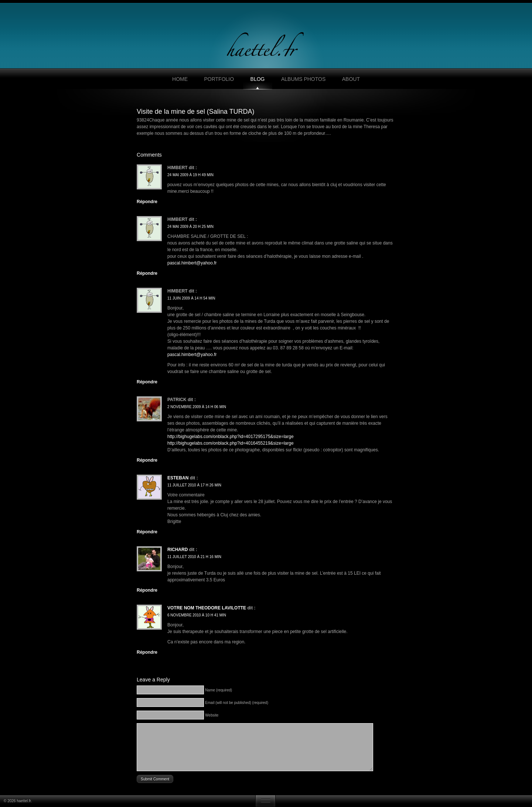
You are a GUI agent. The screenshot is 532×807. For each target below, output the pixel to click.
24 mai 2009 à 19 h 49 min (190, 175)
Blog (258, 79)
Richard (178, 550)
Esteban (178, 478)
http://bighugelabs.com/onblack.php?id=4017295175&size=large (231, 437)
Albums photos (303, 79)
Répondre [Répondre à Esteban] (147, 532)
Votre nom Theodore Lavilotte (207, 608)
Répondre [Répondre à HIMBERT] (147, 382)
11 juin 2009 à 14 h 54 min (191, 298)
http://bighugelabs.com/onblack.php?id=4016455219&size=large (231, 443)
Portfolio (219, 79)
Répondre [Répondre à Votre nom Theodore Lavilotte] (147, 652)
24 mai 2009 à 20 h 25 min (190, 227)
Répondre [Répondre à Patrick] (147, 460)
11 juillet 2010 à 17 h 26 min (194, 485)
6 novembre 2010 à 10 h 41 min (197, 615)
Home (180, 79)
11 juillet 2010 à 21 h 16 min (194, 557)
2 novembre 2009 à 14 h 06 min (197, 407)
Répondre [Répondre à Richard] (147, 590)
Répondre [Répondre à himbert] (147, 202)
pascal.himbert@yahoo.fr (192, 263)
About (351, 79)
